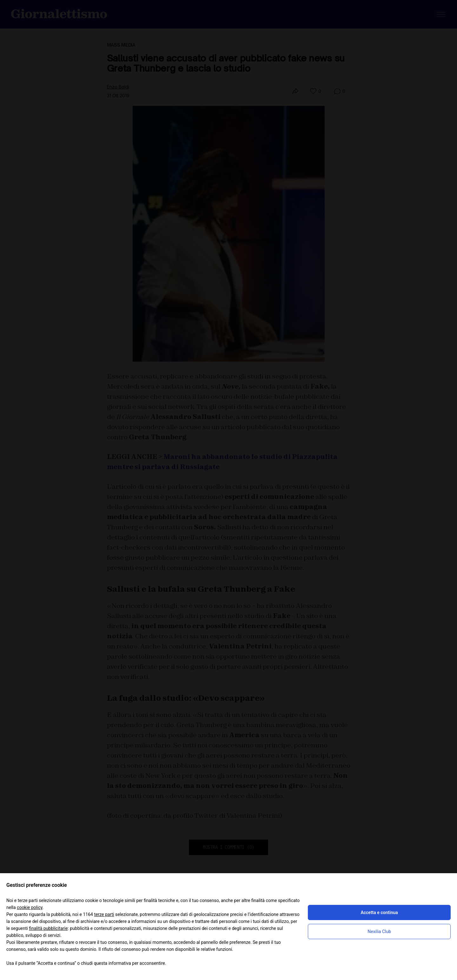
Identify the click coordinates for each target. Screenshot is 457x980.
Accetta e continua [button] (379, 912)
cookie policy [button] (30, 907)
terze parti (104, 914)
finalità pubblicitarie (48, 928)
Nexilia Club (379, 932)
